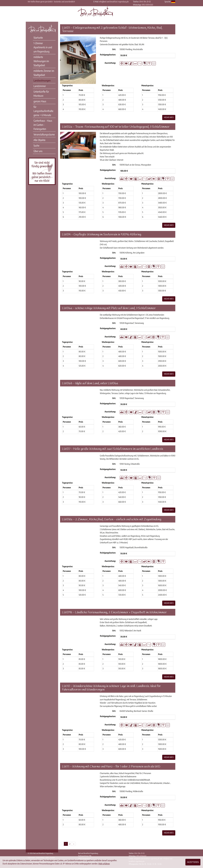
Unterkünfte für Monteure (41, 94)
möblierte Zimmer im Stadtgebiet (44, 73)
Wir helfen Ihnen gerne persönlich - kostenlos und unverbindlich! (51, 2)
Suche (36, 145)
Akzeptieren (193, 862)
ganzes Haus (40, 101)
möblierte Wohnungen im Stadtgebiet (41, 61)
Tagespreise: (67, 85)
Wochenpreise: (108, 85)
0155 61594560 (147, 5)
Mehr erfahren (104, 864)
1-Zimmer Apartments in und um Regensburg (43, 47)
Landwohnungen (42, 80)
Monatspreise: (148, 85)
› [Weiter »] (74, 844)
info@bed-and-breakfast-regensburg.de (114, 2)
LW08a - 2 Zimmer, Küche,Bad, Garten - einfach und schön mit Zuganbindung (112, 520)
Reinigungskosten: (108, 55)
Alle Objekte (39, 140)
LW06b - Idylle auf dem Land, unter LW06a (90, 383)
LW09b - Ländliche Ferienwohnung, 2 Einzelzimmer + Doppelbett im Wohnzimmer (114, 612)
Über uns (38, 151)
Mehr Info (169, 117)
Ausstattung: (110, 63)
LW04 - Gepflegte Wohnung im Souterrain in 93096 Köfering (102, 235)
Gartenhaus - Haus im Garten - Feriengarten (43, 125)
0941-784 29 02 (145, 2)
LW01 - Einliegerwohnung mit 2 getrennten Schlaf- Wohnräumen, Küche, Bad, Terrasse (112, 30)
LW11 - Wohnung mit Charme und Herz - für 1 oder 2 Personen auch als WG (111, 767)
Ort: (114, 49)
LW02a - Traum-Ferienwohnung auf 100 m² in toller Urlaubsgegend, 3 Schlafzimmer (116, 127)
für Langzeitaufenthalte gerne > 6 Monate (43, 111)
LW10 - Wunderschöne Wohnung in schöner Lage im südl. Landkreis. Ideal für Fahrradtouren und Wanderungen (111, 688)
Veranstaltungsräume (44, 134)
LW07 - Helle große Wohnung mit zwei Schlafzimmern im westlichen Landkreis (113, 449)
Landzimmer (40, 86)
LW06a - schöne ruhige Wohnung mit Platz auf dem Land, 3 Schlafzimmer (109, 308)
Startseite (38, 38)
